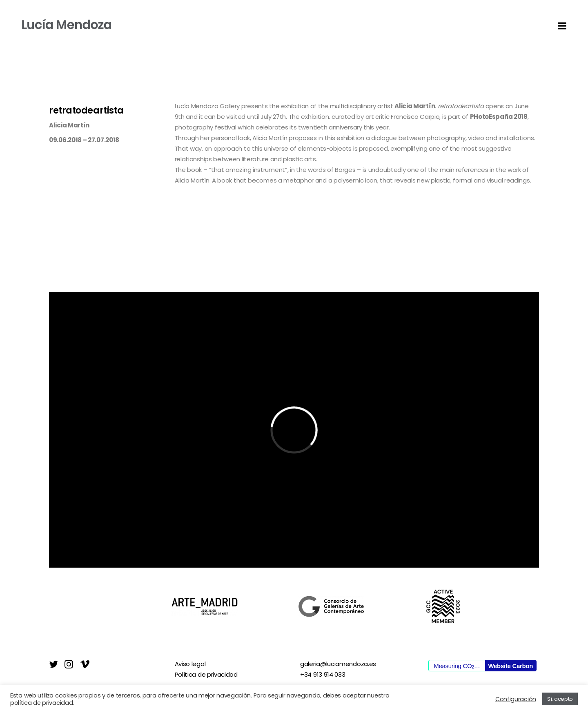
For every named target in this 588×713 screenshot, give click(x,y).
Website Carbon (510, 666)
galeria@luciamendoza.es (338, 664)
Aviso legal (190, 664)
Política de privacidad (206, 674)
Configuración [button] (516, 699)
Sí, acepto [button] (560, 699)
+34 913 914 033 (323, 674)
